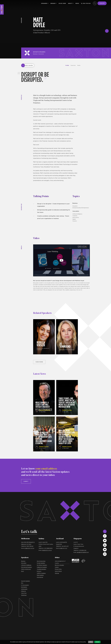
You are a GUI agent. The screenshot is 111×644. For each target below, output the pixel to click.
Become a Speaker (59, 565)
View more (39, 362)
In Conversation (25, 585)
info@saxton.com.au (29, 548)
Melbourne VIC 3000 (26, 544)
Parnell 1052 (59, 544)
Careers (57, 567)
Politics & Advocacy (26, 569)
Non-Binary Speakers (42, 565)
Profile (67, 65)
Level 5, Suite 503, (43, 542)
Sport (23, 571)
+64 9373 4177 (65, 546)
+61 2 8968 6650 (48, 548)
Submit (26, 481)
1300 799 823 (86, 3)
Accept (97, 642)
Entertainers (24, 587)
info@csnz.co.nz (63, 548)
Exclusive (39, 571)
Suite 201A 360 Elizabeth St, (28, 542)
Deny (91, 642)
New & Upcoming (41, 561)
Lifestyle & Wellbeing (26, 565)
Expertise (73, 65)
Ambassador (24, 589)
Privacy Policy (58, 569)
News (77, 3)
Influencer (24, 591)
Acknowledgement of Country (60, 562)
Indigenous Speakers (42, 567)
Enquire (102, 3)
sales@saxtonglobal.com (83, 552)
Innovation (41, 54)
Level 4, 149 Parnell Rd (61, 542)
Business (35, 54)
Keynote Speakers (39, 52)
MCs (22, 583)
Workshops (24, 595)
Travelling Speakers (42, 569)
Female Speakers (41, 563)
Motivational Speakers (27, 567)
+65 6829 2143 (83, 550)
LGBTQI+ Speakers (41, 573)
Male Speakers (40, 575)
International (40, 577)
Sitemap (57, 573)
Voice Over (62, 3)
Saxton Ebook (58, 571)
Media (79, 65)
